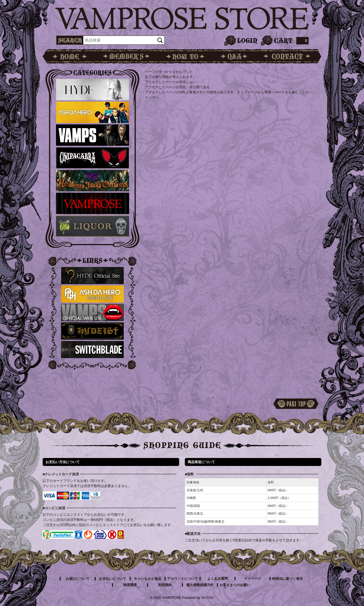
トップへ (152, 97)
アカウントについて (183, 579)
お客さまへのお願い (235, 585)
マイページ (253, 579)
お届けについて (78, 579)
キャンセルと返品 (148, 579)
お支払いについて (113, 579)
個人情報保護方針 (200, 585)
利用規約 (165, 585)
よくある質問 (218, 579)
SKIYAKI (208, 598)
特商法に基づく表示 (288, 579)
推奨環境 (130, 585)
